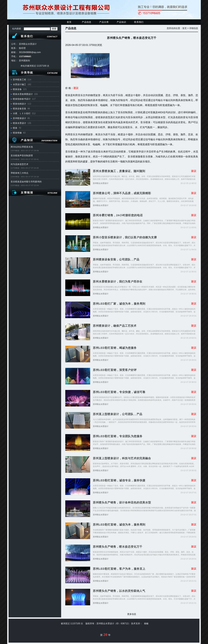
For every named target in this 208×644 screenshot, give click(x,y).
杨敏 (146, 623)
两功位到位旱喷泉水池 (22, 147)
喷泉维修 (17, 133)
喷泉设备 (17, 89)
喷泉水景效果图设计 (23, 94)
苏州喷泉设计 (19, 118)
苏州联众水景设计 (101, 183)
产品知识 (121, 22)
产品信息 (87, 22)
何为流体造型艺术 (19, 164)
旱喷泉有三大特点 (19, 173)
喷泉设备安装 (19, 109)
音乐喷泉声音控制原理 (22, 156)
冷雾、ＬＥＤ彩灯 (22, 113)
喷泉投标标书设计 (22, 99)
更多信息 (132, 614)
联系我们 (139, 22)
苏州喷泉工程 (19, 80)
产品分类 (104, 22)
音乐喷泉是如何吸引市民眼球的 (26, 182)
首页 (69, 22)
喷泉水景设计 (19, 123)
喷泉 (15, 128)
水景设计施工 (19, 84)
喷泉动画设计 (19, 104)
